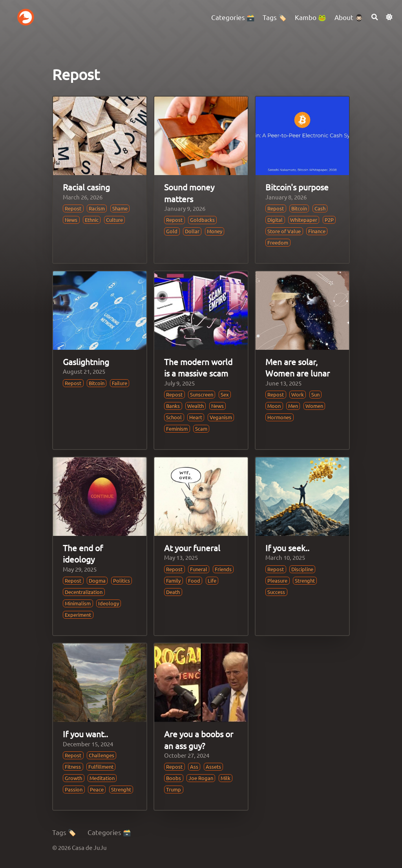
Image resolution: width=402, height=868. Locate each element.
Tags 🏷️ (64, 832)
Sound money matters (189, 193)
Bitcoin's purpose (297, 187)
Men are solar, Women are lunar (298, 367)
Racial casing (86, 187)
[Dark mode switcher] (389, 17)
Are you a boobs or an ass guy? (199, 739)
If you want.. (85, 734)
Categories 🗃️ (109, 832)
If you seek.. (287, 548)
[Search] (375, 17)
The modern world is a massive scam (198, 367)
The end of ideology (83, 553)
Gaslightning (86, 362)
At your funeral (192, 548)
